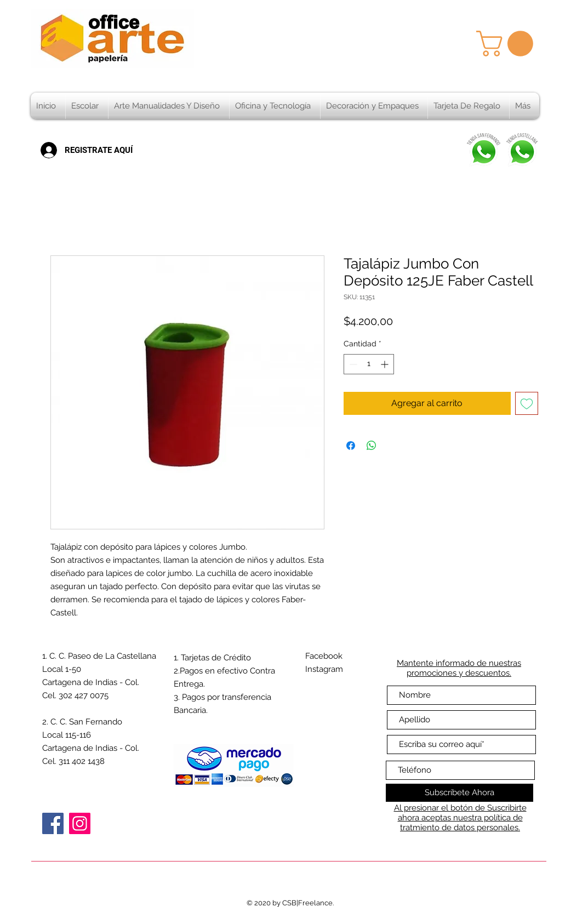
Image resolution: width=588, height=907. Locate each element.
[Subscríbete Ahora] (459, 793)
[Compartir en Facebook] (351, 446)
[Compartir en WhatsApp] (372, 446)
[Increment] (386, 364)
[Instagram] (80, 823)
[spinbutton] (369, 364)
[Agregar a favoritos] (527, 403)
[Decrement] (352, 364)
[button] (508, 44)
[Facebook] (53, 823)
